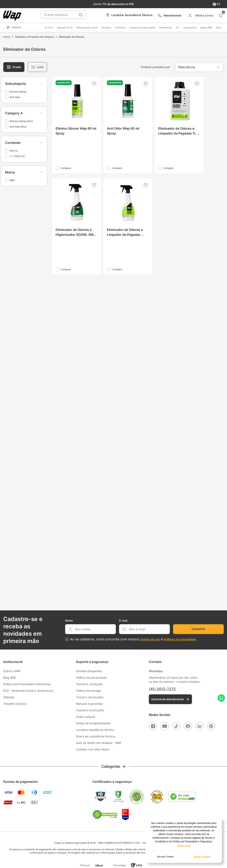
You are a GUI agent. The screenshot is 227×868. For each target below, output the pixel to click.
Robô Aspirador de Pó (87, 28)
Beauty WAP (206, 28)
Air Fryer (49, 28)
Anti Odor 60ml (18, 127)
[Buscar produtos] (81, 15)
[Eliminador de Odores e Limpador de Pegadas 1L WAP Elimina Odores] (179, 125)
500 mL (14, 151)
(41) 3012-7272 (162, 689)
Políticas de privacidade (180, 639)
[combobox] (63, 15)
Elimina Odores (18, 92)
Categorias (14, 28)
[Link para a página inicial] (7, 37)
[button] (24, 84)
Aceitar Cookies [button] (202, 857)
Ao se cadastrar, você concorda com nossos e (133, 639)
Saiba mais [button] (184, 846)
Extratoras (120, 28)
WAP (12, 180)
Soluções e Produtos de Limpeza (35, 37)
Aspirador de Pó (65, 28)
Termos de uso (150, 639)
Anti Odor (15, 97)
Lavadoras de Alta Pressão (142, 28)
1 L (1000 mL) (17, 156)
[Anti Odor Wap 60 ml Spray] (128, 125)
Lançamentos (190, 28)
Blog (218, 28)
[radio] (14, 67)
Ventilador (106, 28)
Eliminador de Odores (72, 37)
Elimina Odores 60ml (21, 121)
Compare (66, 168)
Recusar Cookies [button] (165, 857)
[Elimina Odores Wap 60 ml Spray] (77, 125)
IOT (177, 28)
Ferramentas (166, 28)
